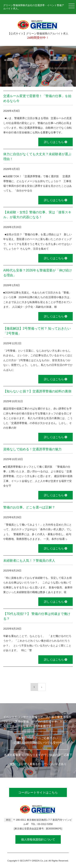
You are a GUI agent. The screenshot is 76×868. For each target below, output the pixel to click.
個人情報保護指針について (38, 839)
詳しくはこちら (56, 142)
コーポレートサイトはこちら (38, 792)
